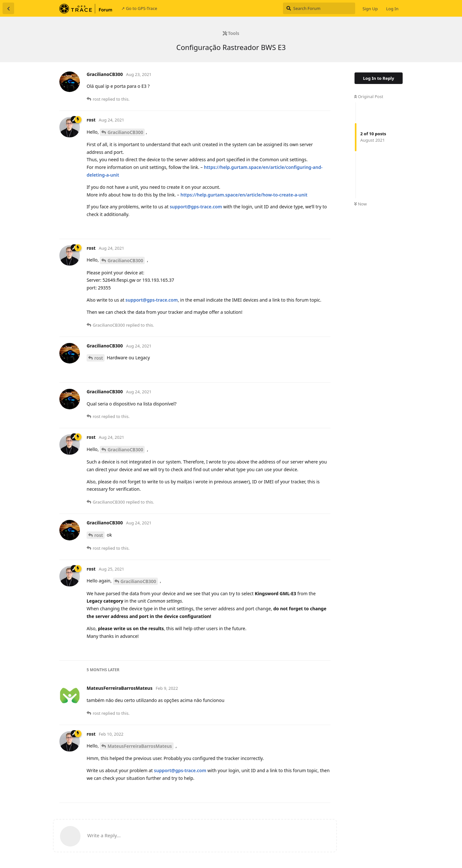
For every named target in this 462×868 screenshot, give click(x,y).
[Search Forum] (319, 8)
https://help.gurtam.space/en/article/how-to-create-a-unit (244, 195)
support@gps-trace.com (196, 207)
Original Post (369, 96)
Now (360, 204)
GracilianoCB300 (125, 132)
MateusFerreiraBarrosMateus (140, 746)
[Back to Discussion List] (8, 8)
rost (99, 358)
